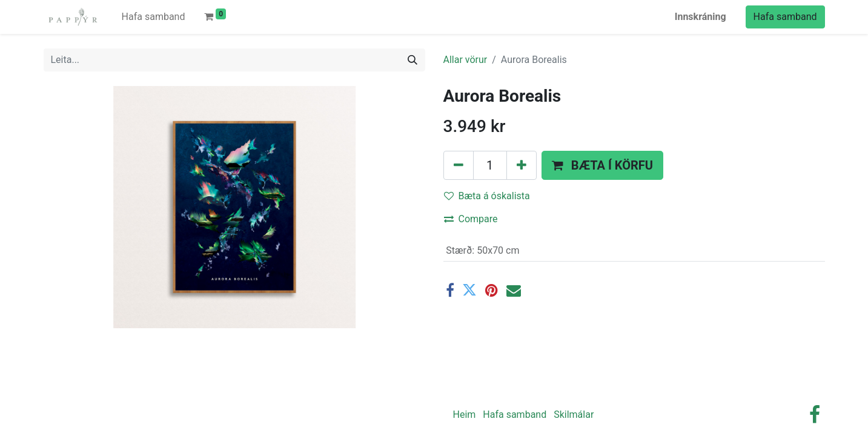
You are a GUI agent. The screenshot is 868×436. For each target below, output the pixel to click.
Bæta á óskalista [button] (487, 196)
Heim (465, 415)
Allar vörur (465, 60)
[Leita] (412, 60)
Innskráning (701, 17)
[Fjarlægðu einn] (459, 165)
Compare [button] (471, 219)
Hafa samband (785, 17)
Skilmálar (574, 415)
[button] (602, 165)
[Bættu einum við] (522, 165)
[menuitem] (154, 17)
